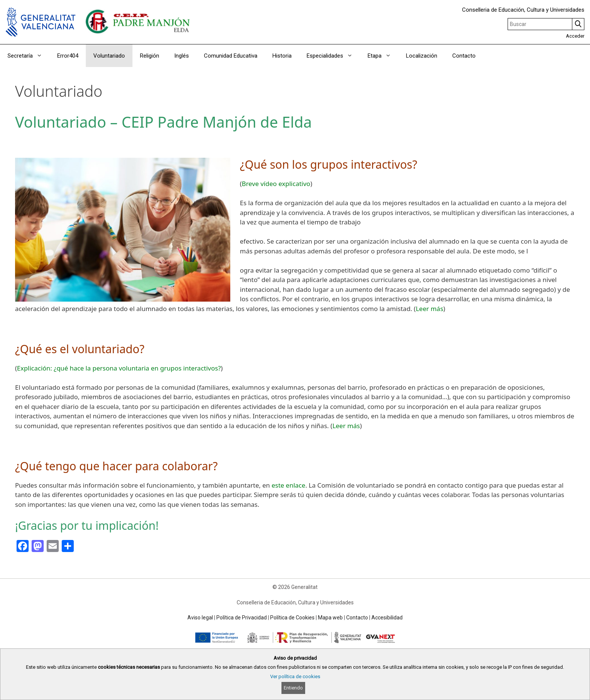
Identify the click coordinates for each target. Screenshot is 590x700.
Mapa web (330, 618)
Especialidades (333, 56)
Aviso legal (200, 618)
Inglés (182, 56)
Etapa (383, 56)
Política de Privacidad (242, 618)
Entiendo (293, 688)
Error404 (68, 56)
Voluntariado (109, 56)
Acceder (575, 36)
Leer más (430, 309)
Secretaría (29, 56)
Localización (422, 56)
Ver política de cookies (295, 676)
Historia (282, 56)
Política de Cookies (292, 618)
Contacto (464, 56)
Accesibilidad (387, 618)
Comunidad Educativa (231, 56)
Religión (150, 56)
